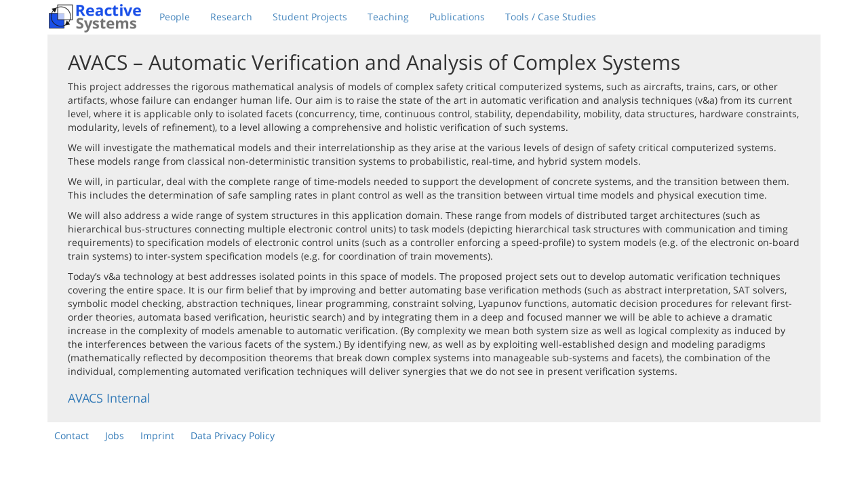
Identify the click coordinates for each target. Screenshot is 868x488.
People (175, 17)
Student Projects (310, 17)
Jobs (115, 435)
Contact (72, 435)
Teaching (388, 17)
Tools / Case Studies (551, 17)
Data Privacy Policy (233, 435)
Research (231, 17)
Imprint (157, 435)
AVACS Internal (109, 398)
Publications (457, 17)
